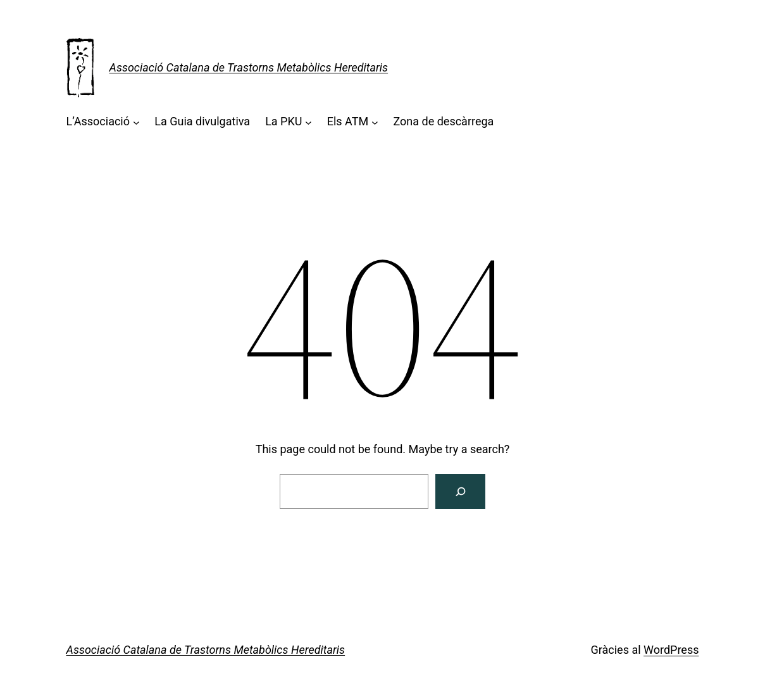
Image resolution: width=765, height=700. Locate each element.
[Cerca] (460, 491)
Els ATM (348, 121)
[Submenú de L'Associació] (136, 122)
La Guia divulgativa (202, 121)
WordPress (671, 650)
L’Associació (98, 121)
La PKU (283, 121)
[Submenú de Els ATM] (375, 122)
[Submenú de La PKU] (308, 122)
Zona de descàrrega (443, 121)
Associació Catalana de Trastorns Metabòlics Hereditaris (249, 67)
